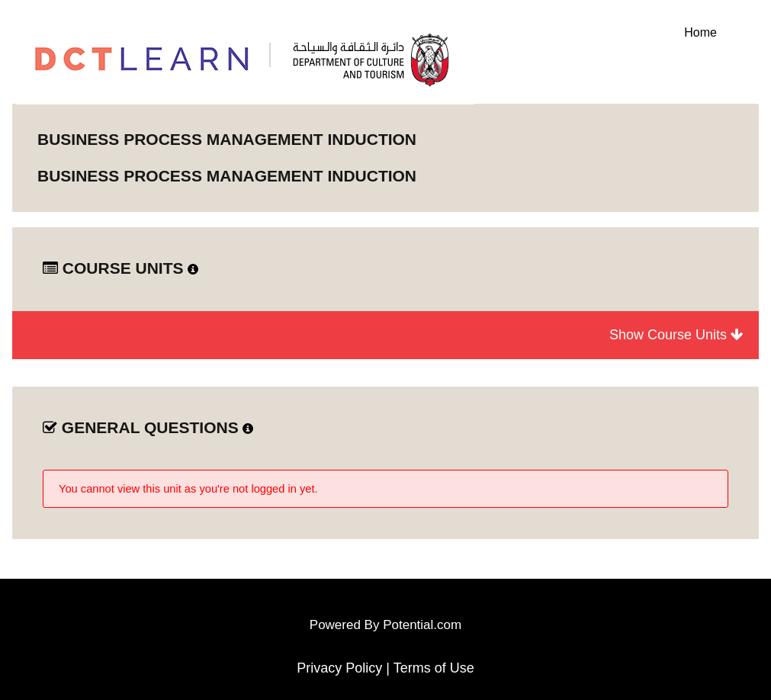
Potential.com (422, 625)
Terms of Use (434, 668)
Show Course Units (676, 335)
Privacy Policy (339, 668)
